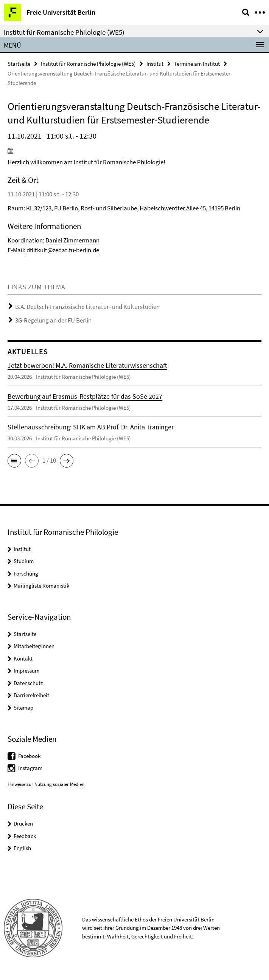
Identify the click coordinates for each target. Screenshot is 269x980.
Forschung (26, 573)
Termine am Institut (197, 64)
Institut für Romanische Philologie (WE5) (88, 64)
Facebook (29, 756)
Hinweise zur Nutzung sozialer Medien (46, 784)
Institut (155, 64)
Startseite (19, 64)
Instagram (30, 768)
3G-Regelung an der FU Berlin (53, 320)
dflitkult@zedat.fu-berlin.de (63, 250)
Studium (24, 561)
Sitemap (23, 708)
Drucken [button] (23, 823)
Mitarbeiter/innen (34, 646)
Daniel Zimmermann (72, 240)
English (22, 848)
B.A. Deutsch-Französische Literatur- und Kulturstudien (87, 307)
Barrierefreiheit (31, 695)
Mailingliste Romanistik (41, 586)
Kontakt (23, 658)
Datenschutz (28, 683)
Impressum (26, 671)
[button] (14, 461)
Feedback (25, 836)
